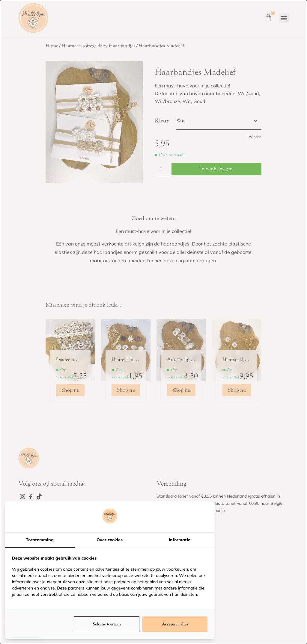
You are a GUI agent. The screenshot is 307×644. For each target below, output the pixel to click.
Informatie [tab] (180, 540)
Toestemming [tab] (40, 540)
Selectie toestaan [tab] (107, 624)
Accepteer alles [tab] (175, 624)
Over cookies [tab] (110, 540)
